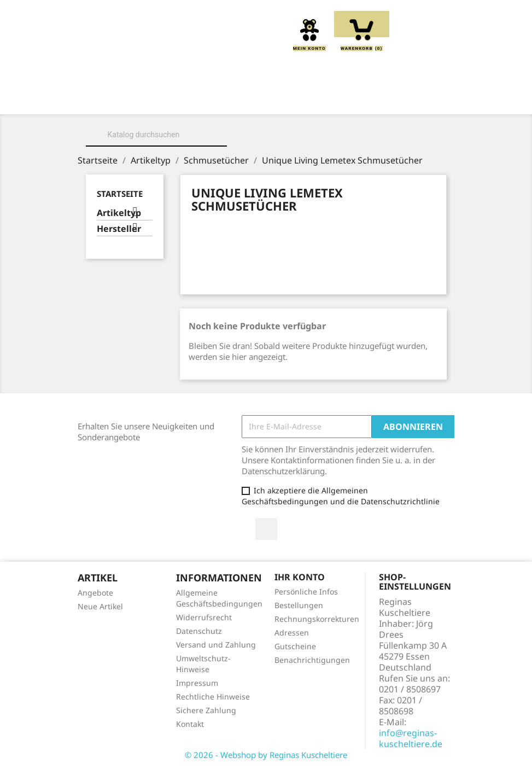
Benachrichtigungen (312, 660)
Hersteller (119, 229)
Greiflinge (388, 99)
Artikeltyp (119, 213)
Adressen (292, 633)
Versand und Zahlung (216, 645)
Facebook (266, 529)
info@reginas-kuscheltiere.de (411, 738)
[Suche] (156, 135)
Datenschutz (199, 631)
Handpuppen (183, 111)
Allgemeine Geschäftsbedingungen (219, 598)
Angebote (95, 593)
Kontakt (190, 724)
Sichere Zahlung (206, 710)
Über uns (187, 99)
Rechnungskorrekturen (317, 619)
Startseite (120, 194)
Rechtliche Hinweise (213, 697)
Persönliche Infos (306, 592)
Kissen (326, 99)
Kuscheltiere (259, 99)
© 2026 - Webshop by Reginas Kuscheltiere (266, 755)
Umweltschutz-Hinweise (203, 664)
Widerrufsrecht (204, 617)
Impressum (197, 683)
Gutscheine (295, 646)
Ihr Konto (300, 577)
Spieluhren (351, 111)
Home (133, 99)
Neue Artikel (100, 606)
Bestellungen (299, 605)
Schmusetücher (268, 111)
